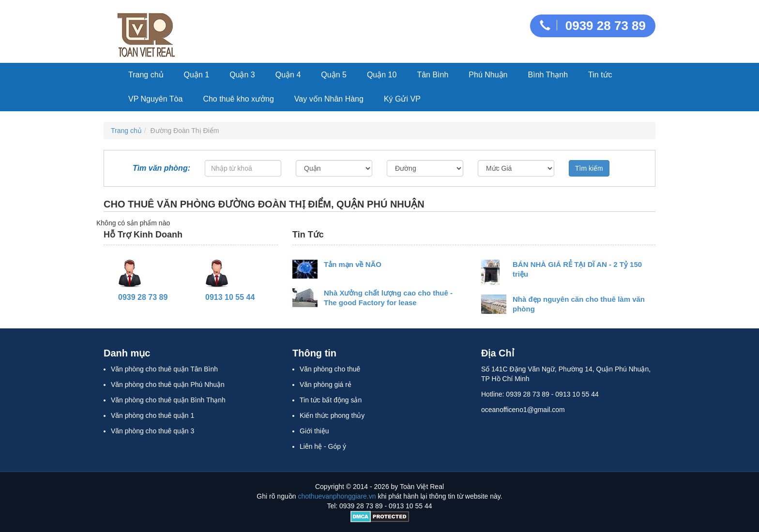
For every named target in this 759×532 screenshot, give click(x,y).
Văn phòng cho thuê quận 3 (152, 431)
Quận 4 (288, 75)
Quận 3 (242, 75)
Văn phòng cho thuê (330, 369)
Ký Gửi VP (402, 99)
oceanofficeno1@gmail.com (523, 410)
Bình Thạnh (548, 75)
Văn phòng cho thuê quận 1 (152, 415)
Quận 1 (197, 75)
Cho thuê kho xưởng (238, 99)
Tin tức (600, 75)
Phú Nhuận (488, 75)
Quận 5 (334, 75)
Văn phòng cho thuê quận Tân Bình (164, 369)
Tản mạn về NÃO (353, 264)
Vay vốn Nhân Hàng (329, 99)
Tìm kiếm (589, 168)
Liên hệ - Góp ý (323, 446)
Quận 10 (382, 75)
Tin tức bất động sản (331, 400)
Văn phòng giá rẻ (326, 384)
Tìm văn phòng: (161, 170)
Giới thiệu (314, 431)
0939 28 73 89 (593, 26)
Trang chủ (146, 75)
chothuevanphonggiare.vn (337, 496)
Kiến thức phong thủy (332, 415)
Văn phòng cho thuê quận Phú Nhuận (168, 384)
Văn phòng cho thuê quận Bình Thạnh (168, 400)
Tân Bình (433, 75)
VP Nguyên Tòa (155, 99)
